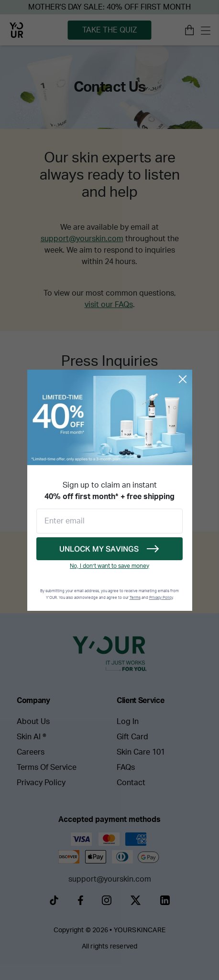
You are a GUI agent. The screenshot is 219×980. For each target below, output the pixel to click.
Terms (135, 598)
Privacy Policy (161, 598)
